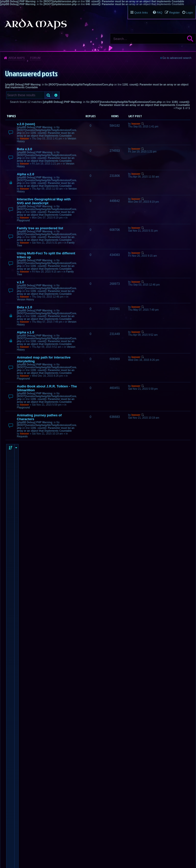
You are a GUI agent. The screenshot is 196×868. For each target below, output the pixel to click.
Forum (35, 58)
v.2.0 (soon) (26, 124)
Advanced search (56, 95)
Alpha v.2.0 (26, 174)
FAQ (160, 13)
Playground (23, 220)
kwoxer (24, 139)
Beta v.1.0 (24, 307)
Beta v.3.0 (24, 149)
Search (190, 39)
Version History (25, 300)
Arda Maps (17, 58)
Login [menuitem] (189, 13)
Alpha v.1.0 (26, 332)
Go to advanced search (177, 58)
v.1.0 (20, 282)
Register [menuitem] (174, 13)
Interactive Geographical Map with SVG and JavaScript (44, 201)
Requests (22, 436)
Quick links (141, 13)
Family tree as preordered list (40, 228)
